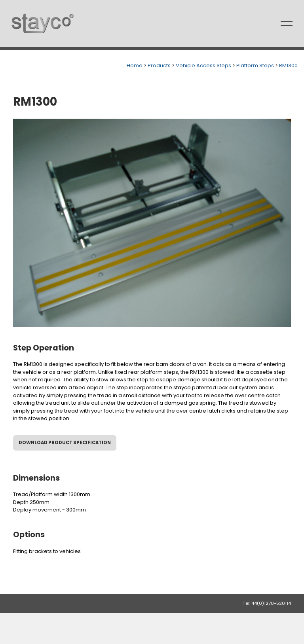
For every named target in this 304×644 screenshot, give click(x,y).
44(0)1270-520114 (271, 603)
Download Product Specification (65, 443)
